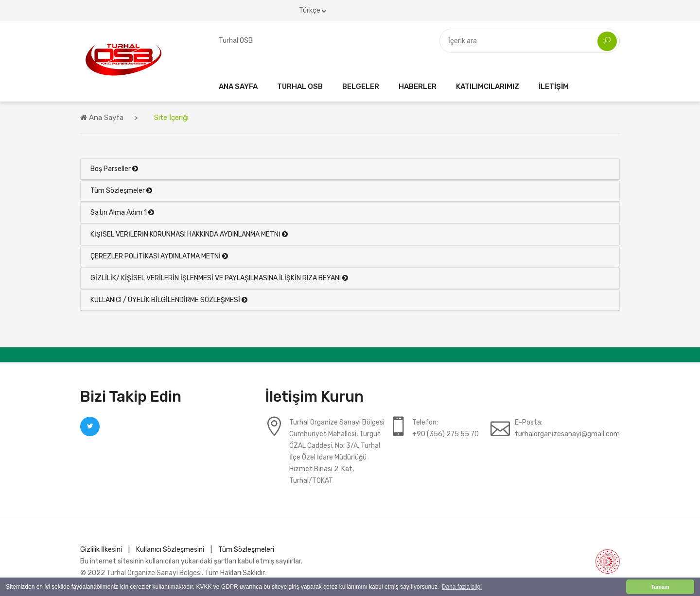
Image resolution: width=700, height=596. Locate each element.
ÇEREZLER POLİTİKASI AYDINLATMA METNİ (159, 256)
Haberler (418, 86)
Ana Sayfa (238, 86)
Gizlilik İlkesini (101, 550)
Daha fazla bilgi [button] (462, 587)
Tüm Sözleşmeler (121, 191)
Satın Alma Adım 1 (122, 213)
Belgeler (361, 86)
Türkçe (313, 10)
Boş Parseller (114, 169)
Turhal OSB (300, 86)
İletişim (554, 86)
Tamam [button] (660, 587)
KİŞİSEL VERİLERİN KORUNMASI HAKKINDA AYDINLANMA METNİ (189, 234)
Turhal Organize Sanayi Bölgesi (154, 573)
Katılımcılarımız (488, 86)
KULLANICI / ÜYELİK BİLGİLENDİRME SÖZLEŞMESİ (169, 300)
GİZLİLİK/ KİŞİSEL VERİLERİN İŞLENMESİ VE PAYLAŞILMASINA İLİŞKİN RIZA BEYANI (219, 278)
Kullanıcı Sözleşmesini (170, 550)
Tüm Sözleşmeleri (246, 550)
